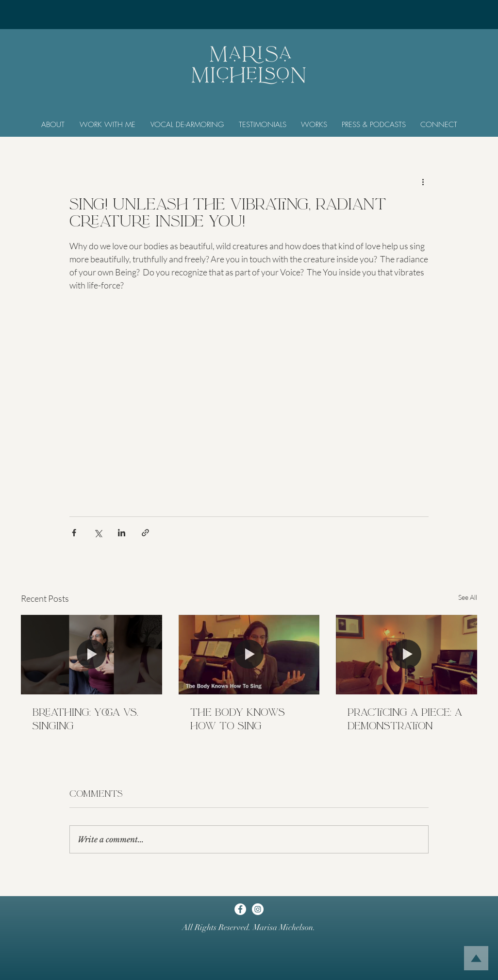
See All (468, 597)
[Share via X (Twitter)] (98, 533)
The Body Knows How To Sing (238, 719)
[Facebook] (240, 909)
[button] (53, 125)
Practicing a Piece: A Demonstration (405, 719)
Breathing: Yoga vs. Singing (85, 719)
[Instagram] (258, 909)
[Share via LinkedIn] (122, 533)
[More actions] (423, 181)
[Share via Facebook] (74, 533)
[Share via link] (145, 533)
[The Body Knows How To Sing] (249, 655)
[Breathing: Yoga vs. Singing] (91, 654)
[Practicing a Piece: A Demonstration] (407, 654)
